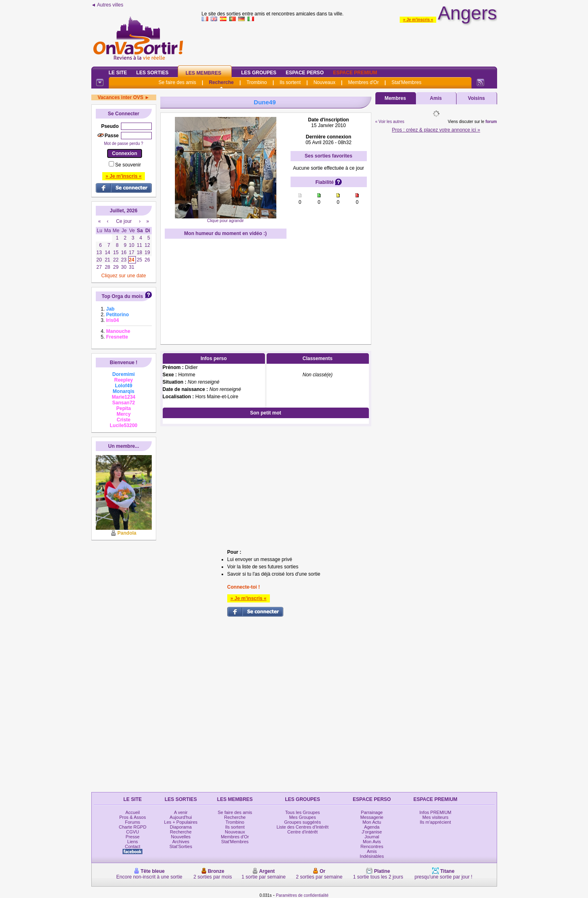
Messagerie (372, 817)
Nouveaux (324, 82)
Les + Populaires (181, 822)
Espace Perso (305, 73)
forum (491, 122)
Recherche (221, 82)
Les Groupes (259, 73)
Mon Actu (372, 822)
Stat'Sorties (181, 846)
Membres (395, 98)
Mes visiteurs (435, 817)
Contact (133, 846)
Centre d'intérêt (303, 832)
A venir (181, 812)
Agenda (372, 827)
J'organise (372, 832)
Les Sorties (152, 73)
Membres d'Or (364, 82)
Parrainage (372, 812)
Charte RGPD (133, 827)
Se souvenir (128, 165)
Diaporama (181, 827)
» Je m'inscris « (418, 20)
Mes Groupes (302, 817)
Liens (133, 842)
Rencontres (372, 846)
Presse (133, 837)
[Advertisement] (349, 42)
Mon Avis (372, 842)
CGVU (133, 832)
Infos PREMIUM (435, 812)
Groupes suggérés (303, 822)
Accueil (132, 812)
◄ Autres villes (107, 5)
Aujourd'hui (181, 817)
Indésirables (372, 856)
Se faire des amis (178, 82)
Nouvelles (181, 837)
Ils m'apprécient (436, 822)
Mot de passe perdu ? (124, 144)
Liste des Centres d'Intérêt (302, 827)
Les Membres (203, 73)
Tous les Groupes (303, 812)
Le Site (118, 73)
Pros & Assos (132, 817)
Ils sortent (290, 82)
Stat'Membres (407, 82)
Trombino (256, 82)
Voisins (476, 98)
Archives (181, 842)
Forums (132, 822)
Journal (372, 837)
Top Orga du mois (123, 296)
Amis (436, 98)
